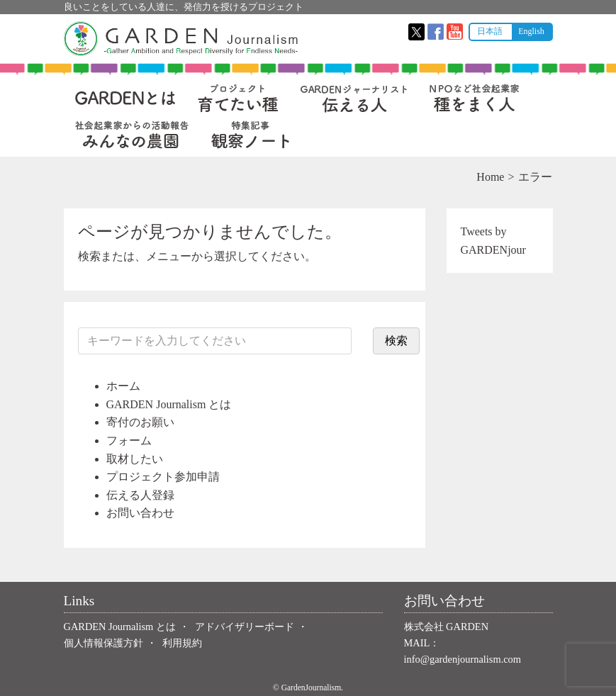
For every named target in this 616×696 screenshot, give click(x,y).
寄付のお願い (140, 422)
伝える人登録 (140, 495)
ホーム (123, 386)
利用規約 (182, 643)
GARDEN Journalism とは (169, 404)
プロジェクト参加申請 (163, 477)
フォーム (129, 440)
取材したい (135, 459)
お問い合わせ (140, 513)
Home (490, 177)
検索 (396, 341)
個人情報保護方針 (103, 643)
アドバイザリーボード (245, 627)
